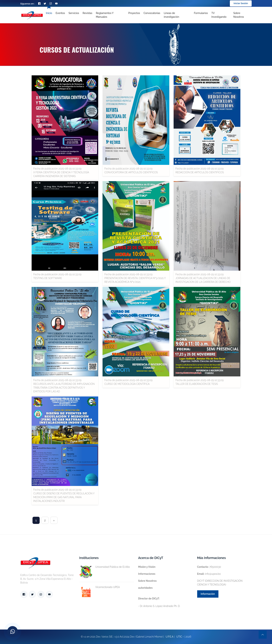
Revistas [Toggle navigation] (88, 13)
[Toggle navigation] (177, 15)
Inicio (49, 13)
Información (208, 594)
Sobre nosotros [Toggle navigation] (239, 15)
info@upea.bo (209, 574)
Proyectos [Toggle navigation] (134, 13)
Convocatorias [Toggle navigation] (152, 13)
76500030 (209, 567)
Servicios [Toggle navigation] (74, 13)
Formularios (201, 13)
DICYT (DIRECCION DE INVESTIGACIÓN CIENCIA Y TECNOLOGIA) (220, 583)
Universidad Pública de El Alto (105, 567)
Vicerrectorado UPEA (100, 587)
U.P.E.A (169, 637)
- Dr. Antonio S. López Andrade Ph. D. (159, 602)
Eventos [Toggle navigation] (60, 13)
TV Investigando (219, 15)
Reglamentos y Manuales (105, 15)
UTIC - (180, 637)
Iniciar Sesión (241, 3)
